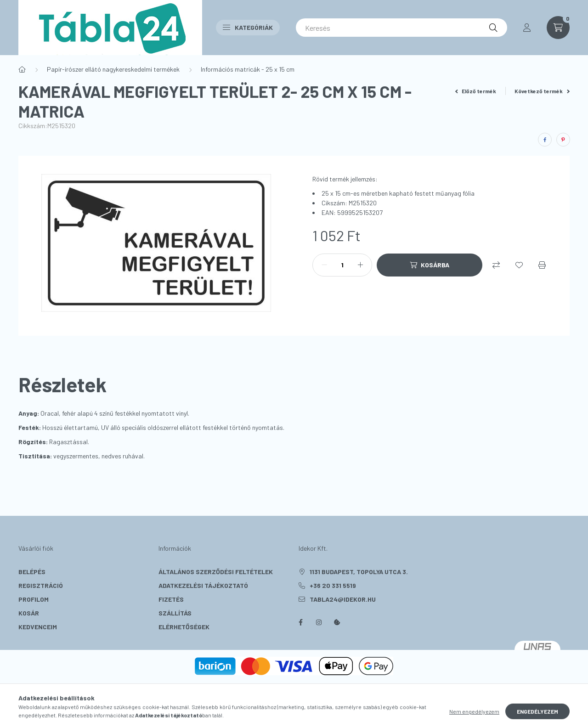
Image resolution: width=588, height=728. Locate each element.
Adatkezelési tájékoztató (203, 585)
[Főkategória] (22, 69)
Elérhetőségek (184, 627)
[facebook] (545, 140)
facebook (300, 622)
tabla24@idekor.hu (343, 599)
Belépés (32, 572)
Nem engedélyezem (474, 718)
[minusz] (324, 265)
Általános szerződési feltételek (216, 572)
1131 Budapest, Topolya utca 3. (359, 572)
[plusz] (360, 265)
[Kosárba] (430, 265)
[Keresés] (401, 28)
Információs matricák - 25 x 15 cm (248, 69)
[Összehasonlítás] (496, 265)
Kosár (29, 613)
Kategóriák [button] (248, 27)
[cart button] (558, 28)
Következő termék (542, 91)
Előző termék (476, 91)
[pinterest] (563, 140)
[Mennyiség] (342, 265)
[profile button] (527, 28)
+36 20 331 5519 (333, 585)
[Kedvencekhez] (519, 265)
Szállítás (175, 613)
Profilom (34, 599)
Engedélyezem (537, 718)
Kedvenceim (38, 627)
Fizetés (171, 599)
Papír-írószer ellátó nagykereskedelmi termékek (113, 69)
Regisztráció (41, 585)
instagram (319, 622)
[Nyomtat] (542, 265)
